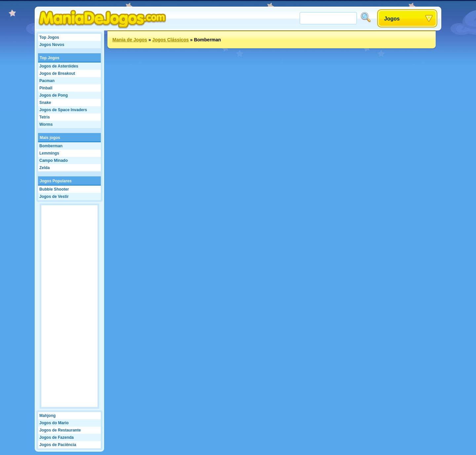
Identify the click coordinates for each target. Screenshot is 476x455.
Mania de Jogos (130, 40)
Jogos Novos (52, 45)
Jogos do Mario (54, 423)
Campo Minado (54, 160)
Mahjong (47, 416)
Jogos (392, 19)
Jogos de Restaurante (60, 430)
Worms (46, 124)
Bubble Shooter (54, 189)
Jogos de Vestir (54, 197)
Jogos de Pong (54, 95)
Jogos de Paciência (58, 445)
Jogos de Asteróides (59, 66)
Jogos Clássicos (171, 40)
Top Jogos (49, 37)
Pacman (47, 81)
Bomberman (51, 146)
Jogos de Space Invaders (63, 110)
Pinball (46, 88)
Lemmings (49, 153)
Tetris (45, 117)
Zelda (44, 168)
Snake (45, 103)
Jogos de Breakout (57, 73)
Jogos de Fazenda (57, 437)
